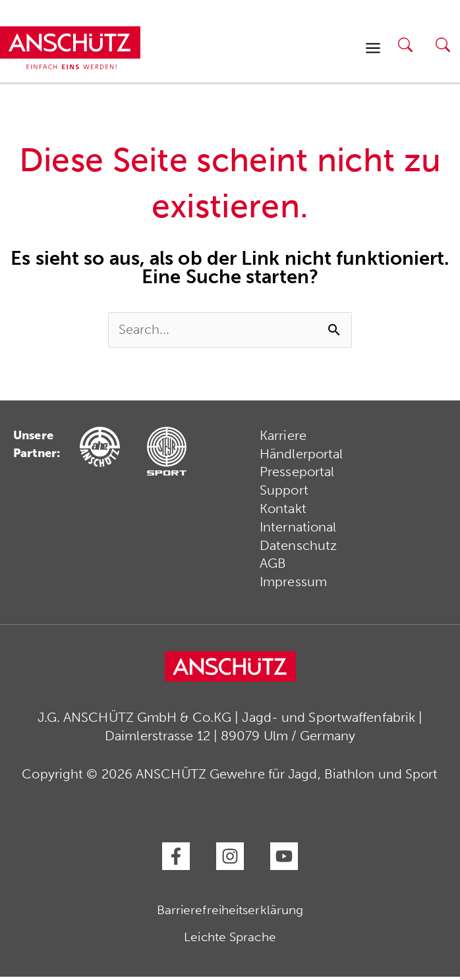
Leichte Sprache (230, 940)
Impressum (293, 585)
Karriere (283, 438)
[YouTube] (284, 859)
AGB (273, 567)
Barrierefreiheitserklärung (230, 913)
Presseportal (297, 475)
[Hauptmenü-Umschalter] (373, 49)
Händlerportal (301, 456)
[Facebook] (176, 859)
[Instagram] (230, 859)
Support (284, 493)
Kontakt (283, 512)
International (298, 530)
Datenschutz (298, 549)
